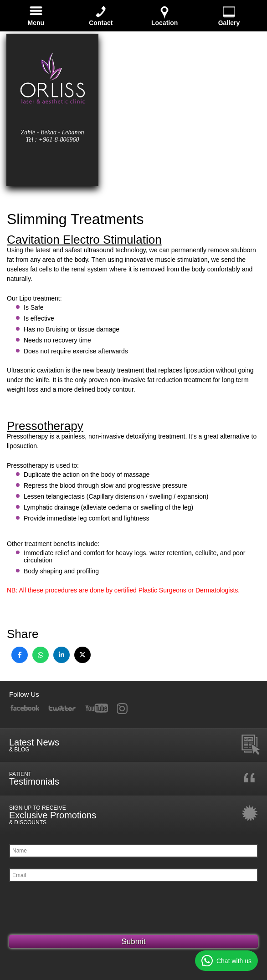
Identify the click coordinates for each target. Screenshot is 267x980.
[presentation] (78, 911)
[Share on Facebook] (20, 655)
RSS (127, 708)
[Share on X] (82, 655)
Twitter (62, 708)
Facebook (25, 708)
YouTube (97, 708)
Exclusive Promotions (135, 815)
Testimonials (135, 779)
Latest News (135, 745)
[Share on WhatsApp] (41, 655)
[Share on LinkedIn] (62, 655)
